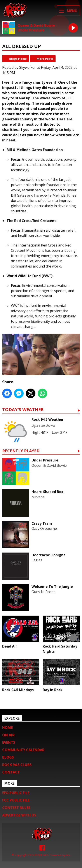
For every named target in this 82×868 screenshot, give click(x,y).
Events (9, 742)
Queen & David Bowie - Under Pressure (37, 28)
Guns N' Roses (43, 592)
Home (7, 727)
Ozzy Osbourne (44, 528)
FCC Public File (16, 800)
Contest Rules (16, 808)
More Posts (45, 59)
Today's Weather (23, 410)
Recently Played (21, 451)
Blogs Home (18, 59)
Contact (11, 772)
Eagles (37, 560)
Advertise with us (19, 815)
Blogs (8, 757)
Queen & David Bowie (49, 465)
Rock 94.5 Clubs (17, 765)
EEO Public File (16, 793)
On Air (8, 735)
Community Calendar (23, 750)
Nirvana (38, 497)
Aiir (68, 855)
